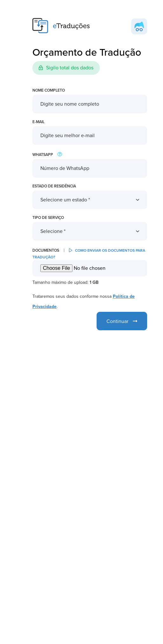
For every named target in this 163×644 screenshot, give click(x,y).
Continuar (122, 321)
